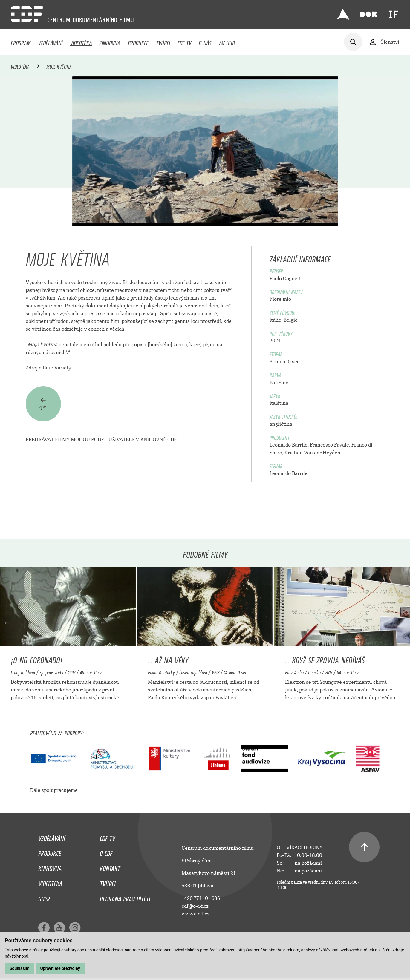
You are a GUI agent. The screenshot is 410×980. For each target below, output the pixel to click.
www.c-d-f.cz (196, 914)
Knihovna (110, 42)
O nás (205, 42)
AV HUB (227, 42)
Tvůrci (163, 42)
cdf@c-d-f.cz (195, 906)
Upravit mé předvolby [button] (60, 968)
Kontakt (110, 867)
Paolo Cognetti (286, 279)
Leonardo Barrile (289, 445)
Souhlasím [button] (20, 968)
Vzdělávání (50, 42)
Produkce (138, 42)
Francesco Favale (329, 445)
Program (21, 42)
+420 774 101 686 (201, 898)
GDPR (44, 898)
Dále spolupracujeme (54, 790)
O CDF (106, 852)
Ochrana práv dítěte (126, 898)
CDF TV (184, 42)
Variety (63, 368)
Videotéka (81, 42)
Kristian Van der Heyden (312, 453)
